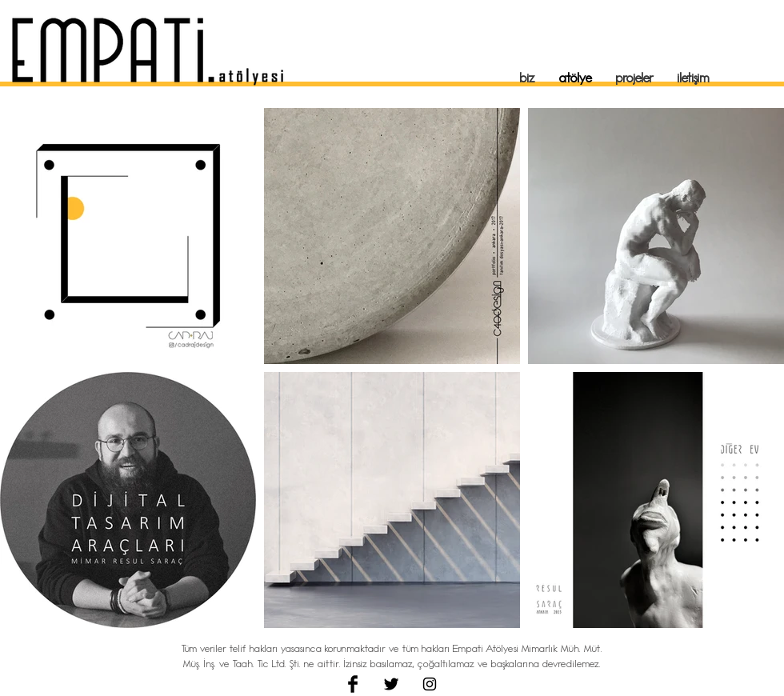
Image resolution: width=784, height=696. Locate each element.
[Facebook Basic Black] (353, 684)
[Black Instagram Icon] (430, 684)
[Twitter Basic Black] (391, 684)
